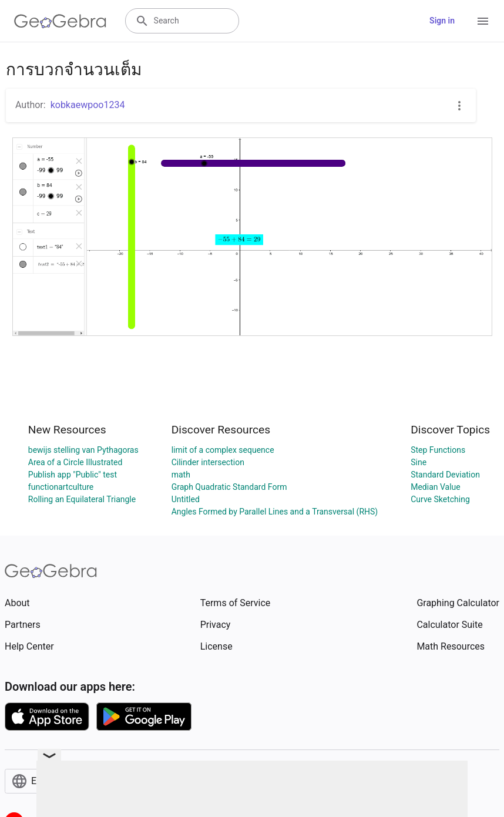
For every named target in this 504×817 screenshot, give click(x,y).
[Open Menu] (483, 21)
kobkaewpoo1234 (88, 105)
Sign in (442, 21)
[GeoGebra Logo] (60, 21)
